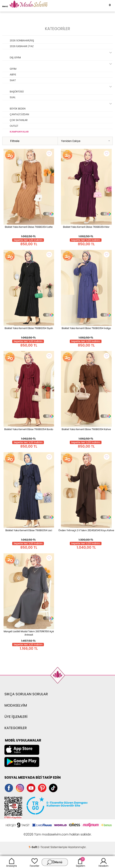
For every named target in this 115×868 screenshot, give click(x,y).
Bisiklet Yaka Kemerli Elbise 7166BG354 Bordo (29, 429)
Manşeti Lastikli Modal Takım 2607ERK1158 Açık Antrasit (29, 633)
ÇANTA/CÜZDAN (19, 114)
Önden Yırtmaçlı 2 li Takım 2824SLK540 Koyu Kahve (86, 530)
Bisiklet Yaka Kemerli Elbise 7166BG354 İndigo (86, 328)
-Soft (33, 847)
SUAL (13, 97)
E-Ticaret (44, 847)
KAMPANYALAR (19, 132)
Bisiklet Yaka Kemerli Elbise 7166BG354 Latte (29, 227)
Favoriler (35, 862)
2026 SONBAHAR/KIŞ (22, 40)
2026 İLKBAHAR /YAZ (22, 46)
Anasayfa (12, 862)
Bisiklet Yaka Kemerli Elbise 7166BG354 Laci (29, 530)
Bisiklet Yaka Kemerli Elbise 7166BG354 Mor (86, 227)
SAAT (13, 80)
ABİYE (13, 75)
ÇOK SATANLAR (19, 120)
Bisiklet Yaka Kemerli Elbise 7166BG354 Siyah (29, 328)
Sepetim (81, 862)
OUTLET (14, 126)
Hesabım (104, 862)
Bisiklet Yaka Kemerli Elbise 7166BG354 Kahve (86, 429)
